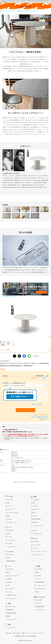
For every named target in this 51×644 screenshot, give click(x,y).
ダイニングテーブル (35, 11)
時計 (10, 624)
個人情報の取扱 (32, 636)
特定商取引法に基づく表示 (21, 636)
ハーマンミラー (11, 509)
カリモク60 (10, 500)
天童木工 (9, 579)
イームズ (9, 506)
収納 (35, 497)
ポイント (35, 633)
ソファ (10, 527)
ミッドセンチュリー (12, 522)
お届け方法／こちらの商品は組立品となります (14, 383)
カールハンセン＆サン (13, 513)
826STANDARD (11, 561)
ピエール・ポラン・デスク (39, 551)
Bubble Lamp (10, 610)
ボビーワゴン (36, 509)
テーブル (11, 497)
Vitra (8, 516)
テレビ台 (11, 552)
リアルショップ (42, 633)
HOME (1, 11)
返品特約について (44, 419)
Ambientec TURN (11, 613)
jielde (8, 616)
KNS (8, 503)
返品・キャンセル (27, 633)
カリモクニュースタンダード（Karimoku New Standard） (17, 11)
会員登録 (44, 378)
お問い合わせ (8, 633)
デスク (36, 539)
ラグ (35, 531)
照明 (10, 603)
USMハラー (36, 522)
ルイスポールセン (12, 606)
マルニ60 (9, 519)
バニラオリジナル (37, 534)
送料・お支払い (17, 633)
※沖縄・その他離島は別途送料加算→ (39, 417)
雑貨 (39, 566)
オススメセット (41, 597)
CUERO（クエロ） (12, 595)
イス (10, 566)
